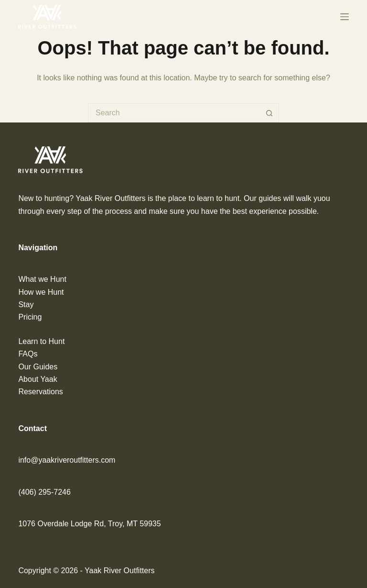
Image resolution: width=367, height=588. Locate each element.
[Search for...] (174, 113)
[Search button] (270, 113)
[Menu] (345, 17)
